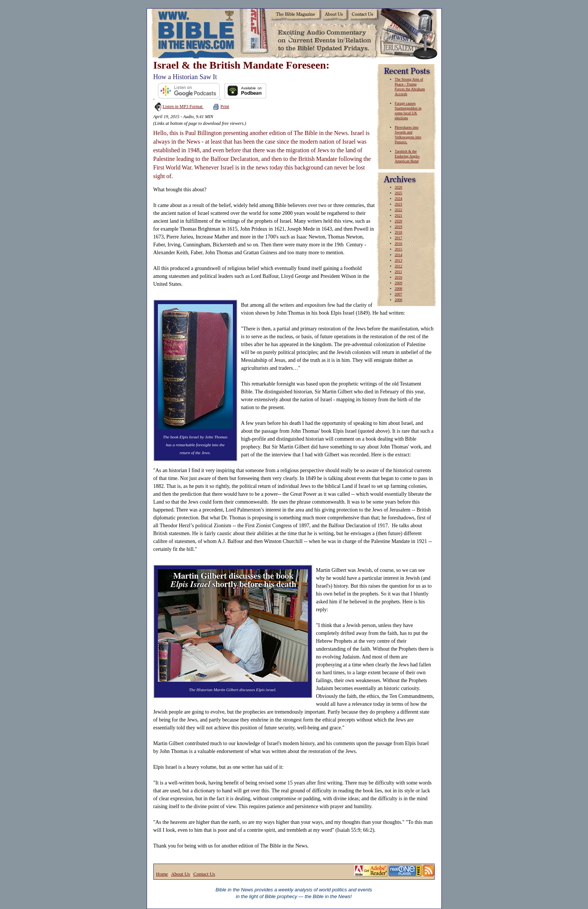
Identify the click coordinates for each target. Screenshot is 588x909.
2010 (399, 277)
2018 (399, 232)
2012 (399, 266)
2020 (399, 221)
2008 (399, 289)
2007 (399, 294)
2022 (399, 210)
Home (162, 874)
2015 (399, 249)
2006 (399, 300)
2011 (399, 272)
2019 (399, 227)
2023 (399, 204)
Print (221, 106)
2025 (399, 193)
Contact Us (204, 874)
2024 (399, 199)
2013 (399, 260)
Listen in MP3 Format (178, 106)
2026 (399, 187)
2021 (399, 215)
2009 (399, 283)
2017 (399, 238)
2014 (399, 255)
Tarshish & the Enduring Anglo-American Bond (408, 156)
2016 (399, 244)
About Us (180, 874)
